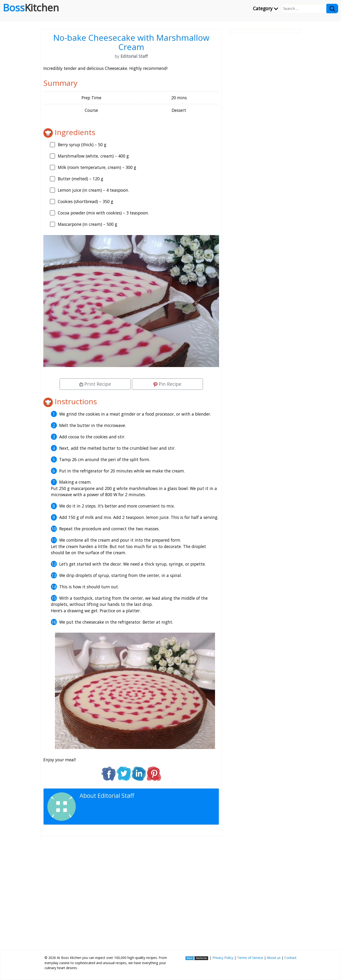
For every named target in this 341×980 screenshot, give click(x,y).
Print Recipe (95, 384)
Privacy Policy (223, 958)
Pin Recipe (167, 384)
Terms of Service (250, 958)
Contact (290, 958)
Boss (31, 8)
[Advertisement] (131, 891)
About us (274, 958)
